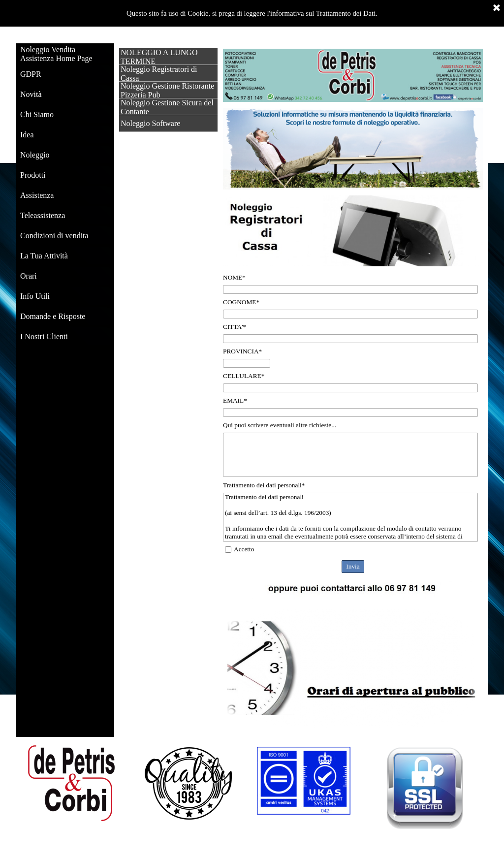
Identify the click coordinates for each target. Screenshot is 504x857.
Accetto (244, 549)
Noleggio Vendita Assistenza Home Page (56, 54)
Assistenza (37, 195)
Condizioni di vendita (54, 236)
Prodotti (33, 175)
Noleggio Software (150, 123)
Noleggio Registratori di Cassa (159, 74)
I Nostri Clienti (44, 336)
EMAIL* (235, 400)
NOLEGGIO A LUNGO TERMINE (159, 57)
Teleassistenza (43, 215)
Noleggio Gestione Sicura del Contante (167, 107)
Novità (31, 94)
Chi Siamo (37, 114)
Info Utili (35, 296)
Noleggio (35, 155)
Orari (29, 276)
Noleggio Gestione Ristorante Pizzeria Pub (167, 90)
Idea (27, 135)
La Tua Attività (44, 256)
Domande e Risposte (53, 316)
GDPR (31, 74)
